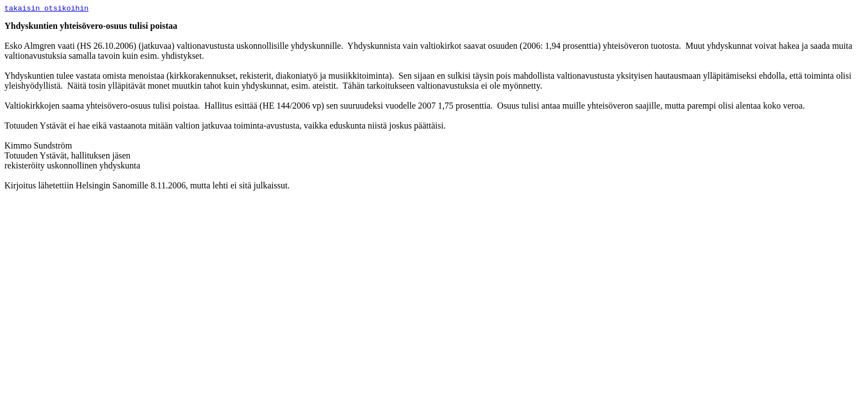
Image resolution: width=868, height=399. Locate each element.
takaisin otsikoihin (46, 9)
